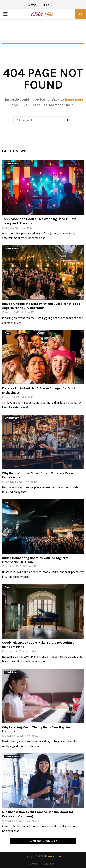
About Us (48, 5)
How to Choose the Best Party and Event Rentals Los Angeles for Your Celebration (41, 306)
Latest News (14, 151)
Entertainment (12, 164)
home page (74, 99)
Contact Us (34, 5)
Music (8, 333)
